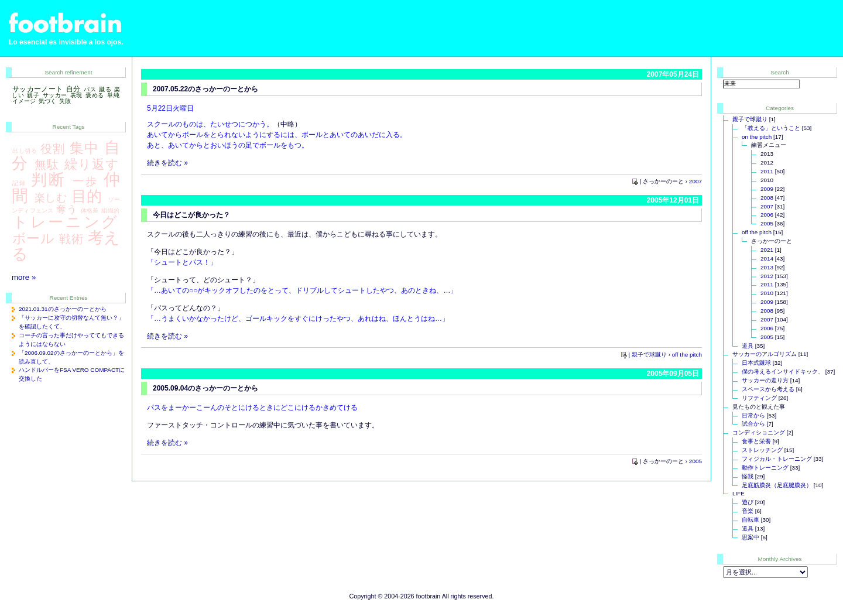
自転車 (751, 520)
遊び (748, 502)
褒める (95, 95)
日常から (753, 415)
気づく (47, 101)
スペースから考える (768, 389)
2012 (767, 276)
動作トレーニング (765, 468)
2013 (767, 267)
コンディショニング (759, 432)
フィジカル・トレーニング (777, 459)
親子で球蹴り (649, 355)
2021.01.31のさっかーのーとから (63, 309)
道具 (748, 346)
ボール (33, 238)
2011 (767, 171)
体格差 (90, 211)
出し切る (25, 151)
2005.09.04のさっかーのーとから (205, 388)
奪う (66, 209)
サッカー (55, 95)
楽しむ (51, 198)
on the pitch (757, 137)
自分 (73, 89)
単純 (113, 95)
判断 (48, 180)
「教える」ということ (771, 128)
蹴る (105, 89)
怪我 (748, 476)
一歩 (85, 181)
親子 (33, 95)
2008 (767, 198)
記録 (20, 183)
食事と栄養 (756, 441)
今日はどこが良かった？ (191, 215)
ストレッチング (762, 450)
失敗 (65, 101)
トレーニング (66, 222)
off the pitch (687, 355)
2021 (767, 250)
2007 (695, 181)
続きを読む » (167, 163)
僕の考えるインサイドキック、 (783, 372)
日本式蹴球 (756, 363)
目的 (87, 196)
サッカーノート (37, 89)
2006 (767, 215)
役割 (52, 149)
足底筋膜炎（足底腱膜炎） (777, 485)
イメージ (24, 101)
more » (24, 277)
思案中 (751, 537)
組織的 (110, 211)
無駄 (47, 165)
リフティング (759, 398)
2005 (695, 461)
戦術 (71, 239)
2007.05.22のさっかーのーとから (205, 89)
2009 (767, 189)
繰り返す (92, 164)
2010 (767, 293)
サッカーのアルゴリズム (765, 354)
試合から (753, 424)
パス (90, 89)
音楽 (748, 511)
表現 (76, 95)
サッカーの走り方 (765, 380)
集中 (84, 148)
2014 (767, 259)
